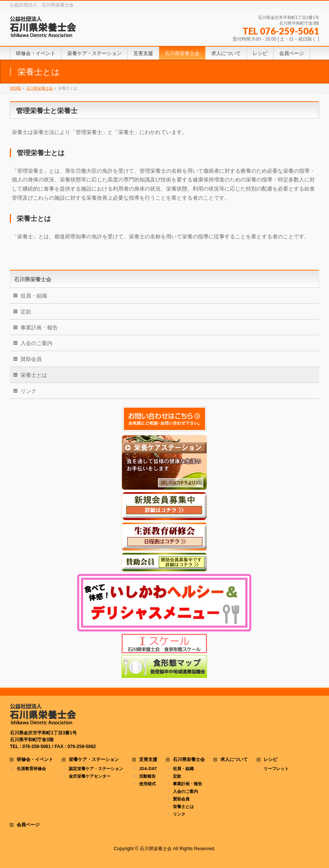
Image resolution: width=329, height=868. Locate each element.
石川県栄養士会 (33, 279)
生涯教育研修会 (31, 769)
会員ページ (28, 825)
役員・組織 (34, 296)
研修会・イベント (35, 760)
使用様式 (147, 784)
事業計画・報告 (39, 328)
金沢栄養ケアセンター (90, 776)
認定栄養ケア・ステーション (96, 769)
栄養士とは (34, 375)
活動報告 (147, 776)
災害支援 (148, 760)
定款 (26, 312)
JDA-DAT (148, 769)
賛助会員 (31, 359)
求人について (234, 760)
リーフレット (276, 769)
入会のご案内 (36, 343)
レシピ (270, 760)
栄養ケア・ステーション (94, 760)
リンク (28, 391)
